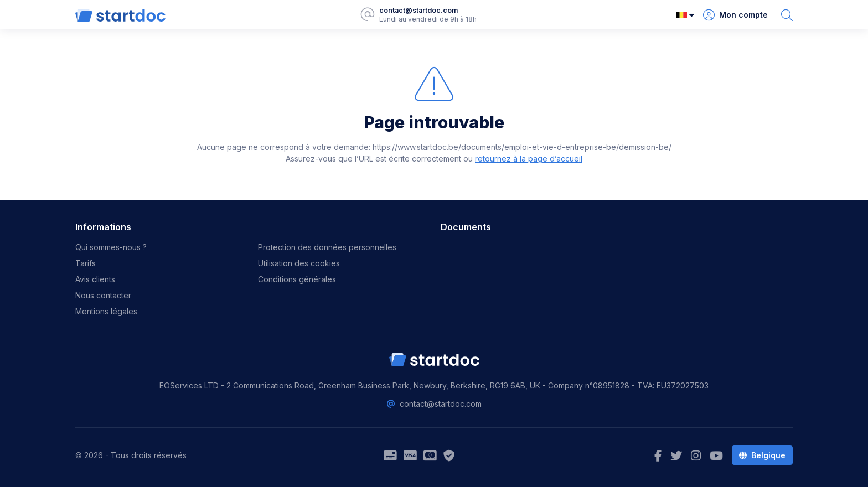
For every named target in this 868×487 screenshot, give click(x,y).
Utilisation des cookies (299, 263)
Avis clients (95, 279)
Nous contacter (103, 295)
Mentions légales (106, 311)
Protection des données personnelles (327, 247)
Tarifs (86, 263)
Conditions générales (297, 279)
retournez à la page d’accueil (529, 159)
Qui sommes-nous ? (111, 247)
